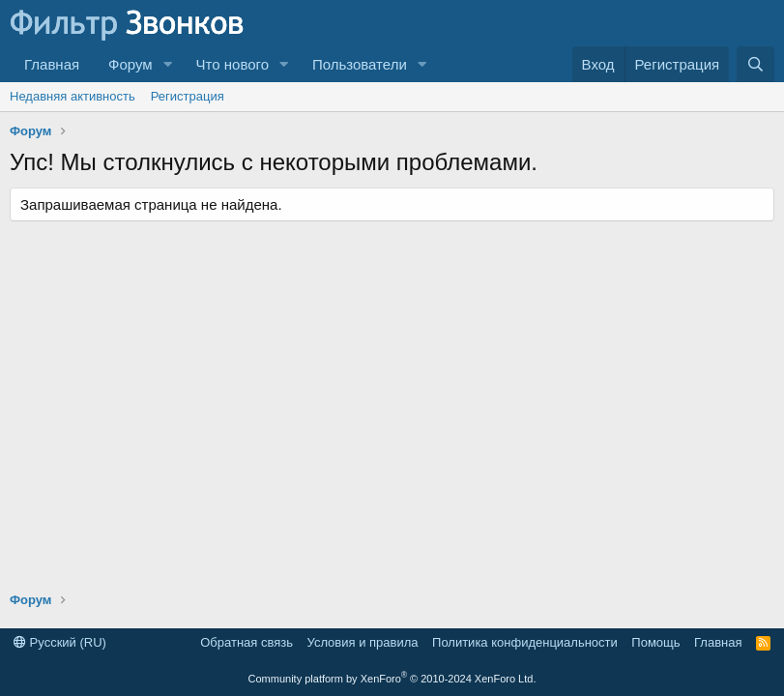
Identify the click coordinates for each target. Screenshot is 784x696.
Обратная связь (247, 642)
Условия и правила (363, 642)
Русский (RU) (60, 642)
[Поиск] (755, 64)
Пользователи (360, 64)
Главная (52, 64)
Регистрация (188, 96)
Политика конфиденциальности (525, 642)
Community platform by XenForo (392, 679)
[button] (168, 64)
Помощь (655, 642)
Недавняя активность (73, 96)
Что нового (232, 64)
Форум (131, 64)
